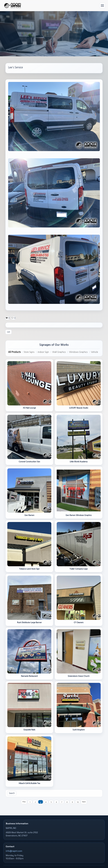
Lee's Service (16, 67)
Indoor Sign (43, 352)
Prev (24, 802)
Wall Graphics (59, 352)
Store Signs (29, 352)
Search (12, 793)
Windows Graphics (78, 352)
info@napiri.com (14, 851)
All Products (14, 352)
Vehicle (94, 352)
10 (78, 802)
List (9, 332)
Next (84, 802)
